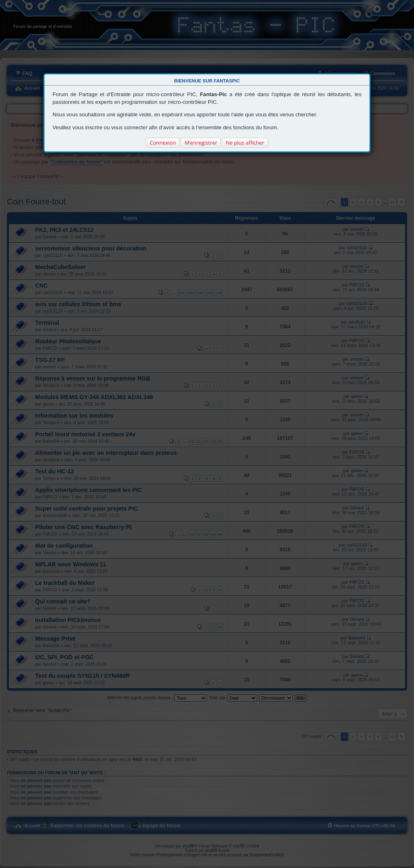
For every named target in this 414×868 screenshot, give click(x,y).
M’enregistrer (201, 143)
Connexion (163, 143)
